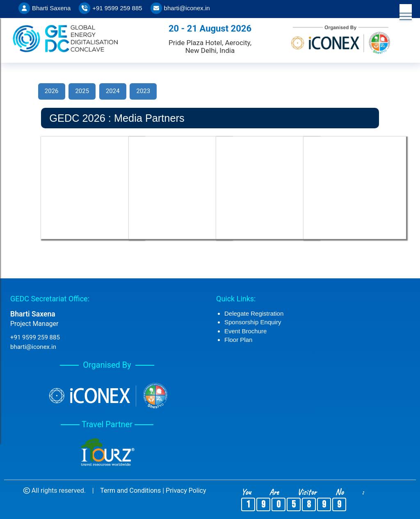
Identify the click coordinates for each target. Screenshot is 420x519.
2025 (82, 91)
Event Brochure (245, 331)
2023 (143, 91)
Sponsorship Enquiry (253, 322)
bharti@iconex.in (187, 8)
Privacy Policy (186, 491)
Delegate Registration (254, 313)
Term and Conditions (130, 491)
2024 (113, 91)
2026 (52, 91)
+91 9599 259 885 (117, 8)
